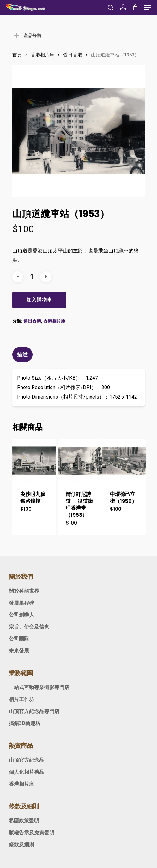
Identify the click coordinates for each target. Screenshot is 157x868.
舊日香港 (73, 55)
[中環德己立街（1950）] (124, 461)
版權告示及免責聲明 (32, 833)
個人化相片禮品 (27, 772)
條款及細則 (21, 845)
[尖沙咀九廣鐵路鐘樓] (34, 461)
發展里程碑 (21, 603)
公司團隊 (19, 639)
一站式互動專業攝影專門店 (39, 687)
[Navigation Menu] (148, 8)
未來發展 (19, 651)
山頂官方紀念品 (27, 760)
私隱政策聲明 (24, 821)
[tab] (79, 355)
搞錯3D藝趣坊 (25, 723)
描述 (22, 354)
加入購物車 (39, 300)
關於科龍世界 (24, 591)
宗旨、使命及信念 (29, 627)
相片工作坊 (21, 699)
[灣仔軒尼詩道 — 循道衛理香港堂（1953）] (80, 461)
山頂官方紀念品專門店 (34, 711)
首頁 (17, 55)
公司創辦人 (21, 615)
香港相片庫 (42, 55)
